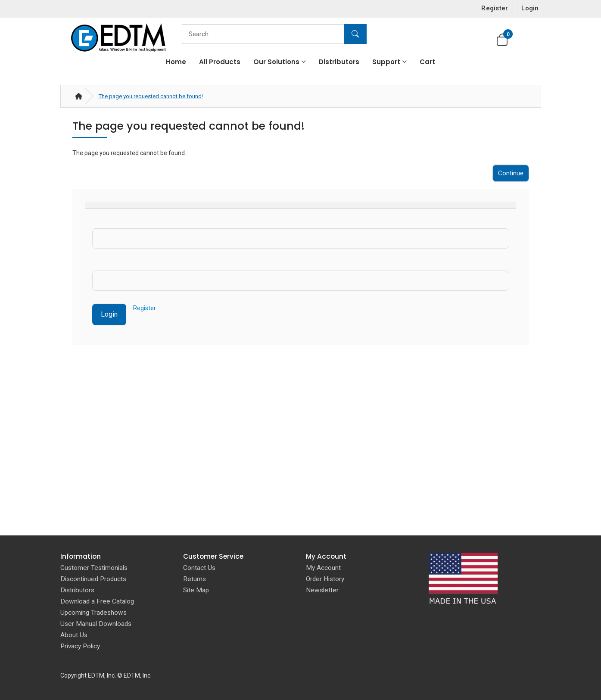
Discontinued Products (93, 579)
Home (176, 62)
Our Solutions (276, 62)
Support (386, 62)
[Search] (272, 34)
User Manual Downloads (96, 624)
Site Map (196, 590)
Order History (325, 579)
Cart (427, 62)
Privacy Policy (80, 646)
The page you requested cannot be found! (151, 96)
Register (145, 308)
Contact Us (199, 568)
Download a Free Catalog (97, 601)
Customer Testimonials (94, 568)
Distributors (339, 62)
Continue (511, 173)
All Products (220, 62)
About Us (74, 635)
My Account (323, 568)
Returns (195, 579)
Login (109, 314)
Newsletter (322, 590)
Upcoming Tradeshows (93, 613)
